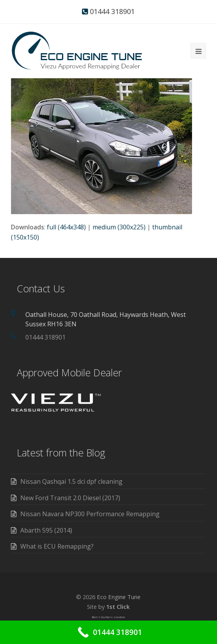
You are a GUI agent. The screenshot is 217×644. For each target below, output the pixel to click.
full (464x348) (66, 227)
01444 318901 (112, 11)
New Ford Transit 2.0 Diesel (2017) (70, 498)
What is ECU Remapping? (57, 546)
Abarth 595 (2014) (46, 530)
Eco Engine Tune (119, 597)
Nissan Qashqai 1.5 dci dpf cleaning (71, 481)
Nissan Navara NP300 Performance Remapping (90, 514)
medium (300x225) (119, 227)
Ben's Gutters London (108, 617)
